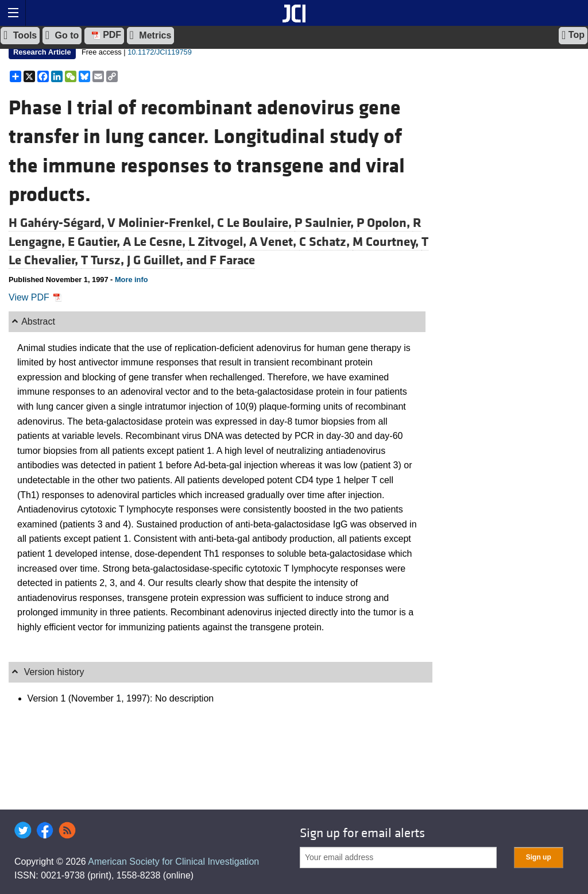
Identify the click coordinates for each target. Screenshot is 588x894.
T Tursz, (104, 260)
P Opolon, (385, 223)
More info (131, 280)
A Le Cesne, (156, 242)
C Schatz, (326, 242)
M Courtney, (387, 242)
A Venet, (274, 242)
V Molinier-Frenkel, (162, 223)
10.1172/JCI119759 (160, 52)
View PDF (35, 297)
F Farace (232, 260)
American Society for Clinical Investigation (173, 862)
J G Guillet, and (168, 260)
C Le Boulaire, (256, 223)
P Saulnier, (326, 223)
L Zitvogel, (219, 242)
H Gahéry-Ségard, (58, 223)
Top (573, 35)
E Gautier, (95, 242)
